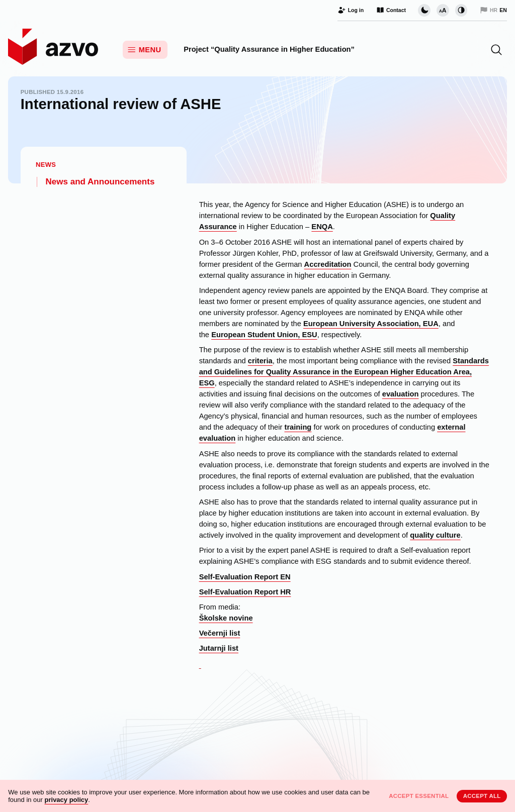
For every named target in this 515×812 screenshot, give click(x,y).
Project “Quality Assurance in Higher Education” (269, 49)
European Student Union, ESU (264, 335)
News (46, 165)
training (298, 427)
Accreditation (328, 264)
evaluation (401, 394)
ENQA (322, 227)
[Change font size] (443, 10)
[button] (496, 50)
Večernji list (220, 633)
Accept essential (419, 796)
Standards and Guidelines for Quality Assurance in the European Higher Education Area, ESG (344, 372)
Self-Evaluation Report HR (245, 592)
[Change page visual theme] (424, 10)
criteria (260, 361)
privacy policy (67, 800)
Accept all (482, 796)
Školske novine (226, 618)
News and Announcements (100, 182)
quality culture (435, 535)
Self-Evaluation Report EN (245, 577)
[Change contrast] (461, 10)
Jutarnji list (219, 648)
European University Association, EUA (371, 324)
